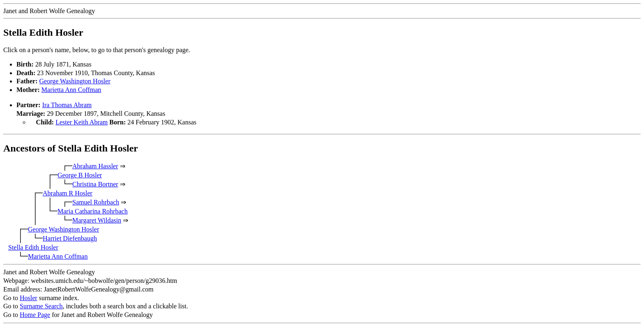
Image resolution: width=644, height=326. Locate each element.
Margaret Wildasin (97, 219)
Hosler (29, 297)
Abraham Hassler (95, 165)
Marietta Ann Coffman (71, 90)
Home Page (35, 314)
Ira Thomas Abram (67, 105)
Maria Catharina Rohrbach (93, 210)
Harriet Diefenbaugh (70, 238)
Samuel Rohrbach (96, 201)
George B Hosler (80, 174)
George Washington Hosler (75, 81)
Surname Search (41, 305)
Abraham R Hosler (68, 192)
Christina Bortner (95, 183)
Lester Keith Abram (82, 122)
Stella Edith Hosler (33, 247)
